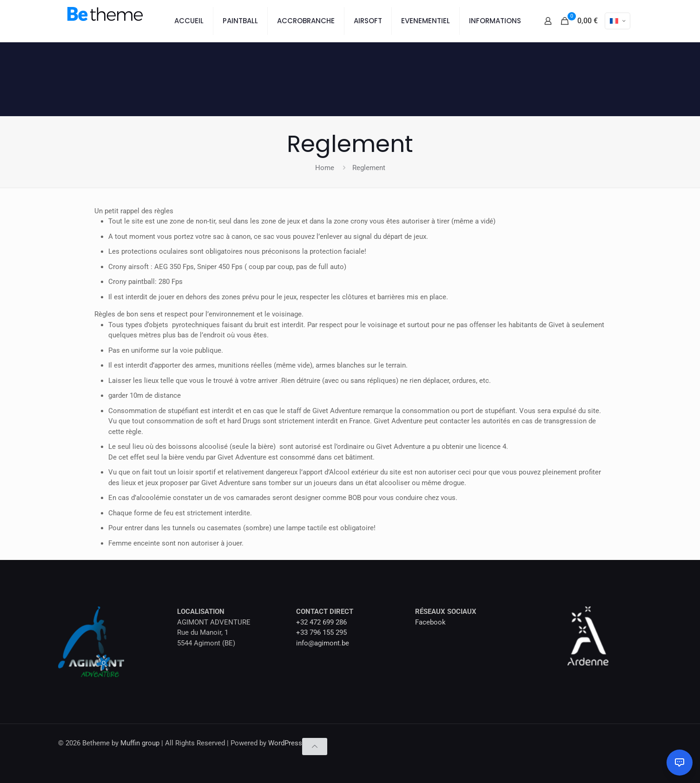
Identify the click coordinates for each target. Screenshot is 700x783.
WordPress (285, 743)
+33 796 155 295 (321, 632)
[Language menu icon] (617, 21)
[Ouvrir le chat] (680, 763)
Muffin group (140, 743)
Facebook (430, 622)
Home (325, 168)
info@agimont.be (323, 643)
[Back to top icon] (315, 747)
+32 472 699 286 (321, 622)
